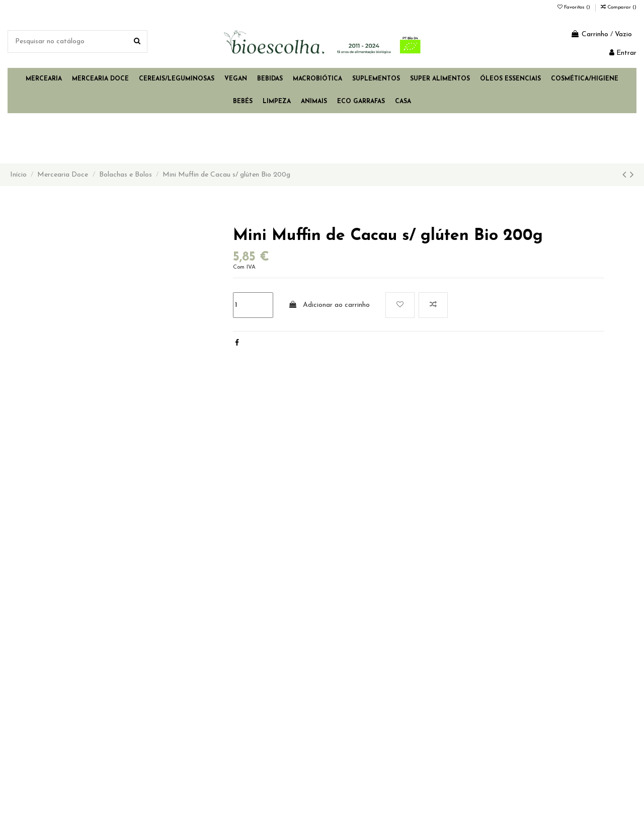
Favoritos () (575, 7)
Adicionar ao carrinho (329, 305)
